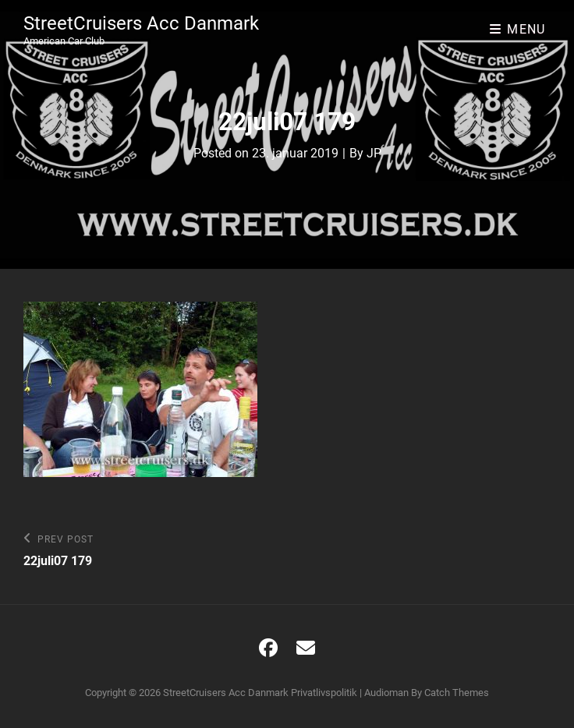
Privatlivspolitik (324, 693)
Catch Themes (457, 693)
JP (374, 153)
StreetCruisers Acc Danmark (141, 23)
